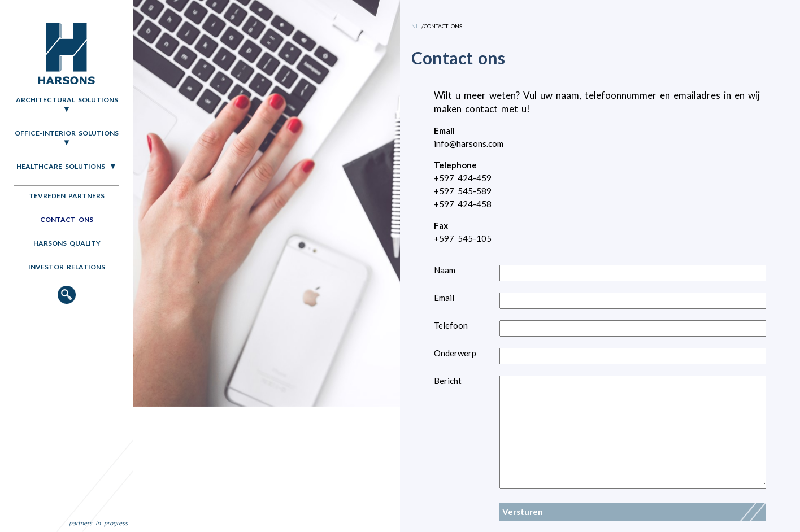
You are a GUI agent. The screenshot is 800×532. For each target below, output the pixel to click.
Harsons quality (67, 243)
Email (444, 298)
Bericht (448, 381)
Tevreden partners (67, 196)
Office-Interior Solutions (67, 133)
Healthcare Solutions (61, 166)
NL (415, 26)
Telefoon (451, 325)
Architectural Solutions (67, 100)
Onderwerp (455, 353)
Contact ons (67, 219)
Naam (445, 270)
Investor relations (67, 267)
